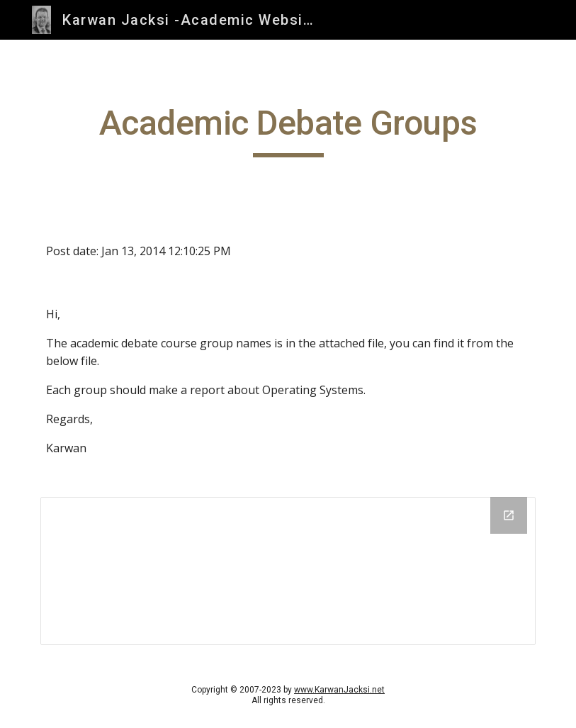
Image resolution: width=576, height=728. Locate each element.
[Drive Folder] (288, 571)
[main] (288, 130)
